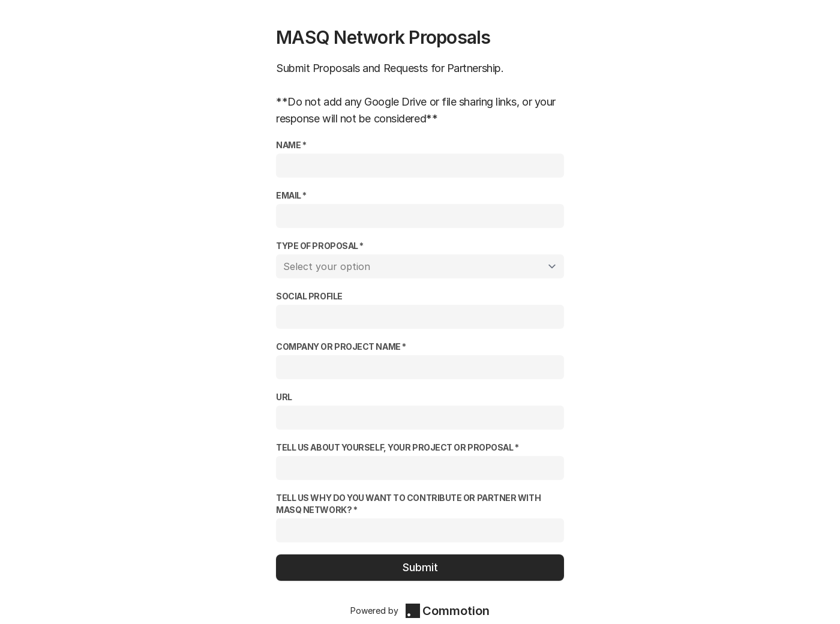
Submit (420, 567)
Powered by (420, 611)
